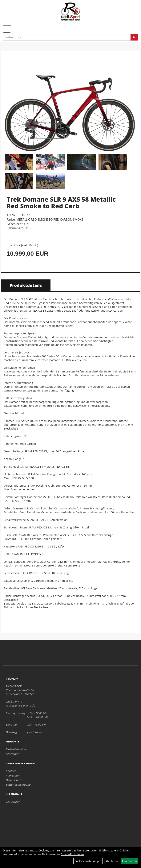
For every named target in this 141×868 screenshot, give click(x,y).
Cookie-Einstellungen (88, 861)
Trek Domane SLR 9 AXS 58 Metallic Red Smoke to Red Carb (61, 203)
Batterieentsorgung (18, 785)
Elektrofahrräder (16, 749)
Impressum (13, 775)
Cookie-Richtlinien (72, 854)
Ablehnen (112, 861)
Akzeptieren (129, 861)
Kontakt (11, 771)
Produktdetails (26, 285)
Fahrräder (12, 754)
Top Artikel (13, 802)
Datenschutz (14, 780)
